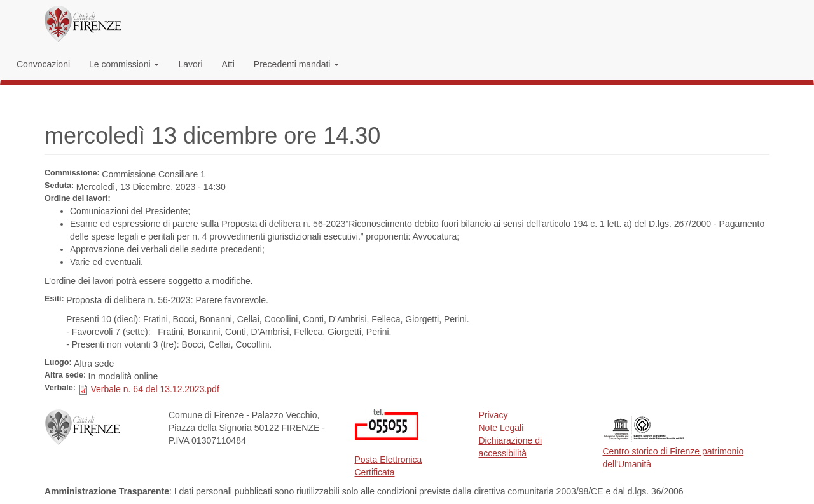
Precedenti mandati (297, 64)
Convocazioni (43, 64)
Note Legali (501, 428)
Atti (228, 64)
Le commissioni (124, 64)
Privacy (493, 415)
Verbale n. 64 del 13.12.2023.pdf (155, 389)
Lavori (190, 64)
